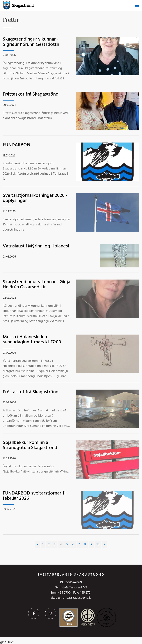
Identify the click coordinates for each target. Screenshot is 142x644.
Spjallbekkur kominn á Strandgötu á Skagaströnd (30, 445)
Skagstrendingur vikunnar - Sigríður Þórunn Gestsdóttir (31, 42)
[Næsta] (104, 545)
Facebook (34, 613)
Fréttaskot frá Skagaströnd (31, 94)
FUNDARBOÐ (16, 145)
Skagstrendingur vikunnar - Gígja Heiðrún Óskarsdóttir (37, 285)
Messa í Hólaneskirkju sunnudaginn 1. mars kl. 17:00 (32, 340)
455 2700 (64, 593)
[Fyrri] (38, 545)
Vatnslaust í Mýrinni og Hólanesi (36, 246)
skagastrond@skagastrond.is (71, 598)
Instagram (51, 613)
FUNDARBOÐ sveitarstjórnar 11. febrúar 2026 (35, 496)
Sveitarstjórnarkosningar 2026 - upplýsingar (35, 198)
